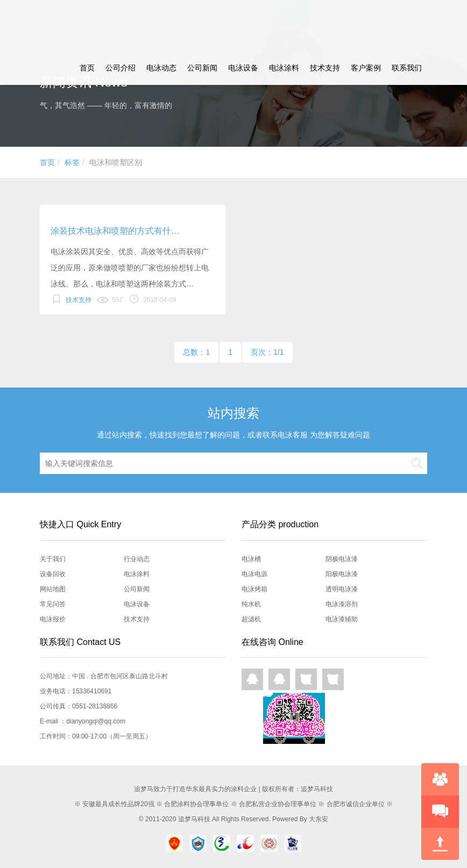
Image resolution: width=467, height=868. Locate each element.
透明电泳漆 (342, 589)
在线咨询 (440, 779)
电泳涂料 (284, 68)
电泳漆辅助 (342, 619)
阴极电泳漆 (342, 559)
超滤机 (251, 619)
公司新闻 (202, 68)
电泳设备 (243, 68)
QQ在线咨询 (252, 679)
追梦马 (67, 25)
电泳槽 (251, 559)
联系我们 (407, 68)
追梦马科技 (194, 819)
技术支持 (325, 68)
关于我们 (53, 559)
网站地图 (53, 589)
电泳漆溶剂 (342, 604)
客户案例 (366, 68)
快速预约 (440, 812)
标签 (72, 162)
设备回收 (53, 574)
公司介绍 (121, 68)
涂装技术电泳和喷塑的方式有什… (115, 231)
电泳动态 (161, 68)
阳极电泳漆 (342, 574)
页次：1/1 (267, 352)
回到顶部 (440, 844)
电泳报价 (53, 619)
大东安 (319, 819)
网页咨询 (306, 679)
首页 (87, 68)
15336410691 (92, 691)
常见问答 (53, 604)
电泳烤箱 (254, 589)
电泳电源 (254, 574)
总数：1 (196, 352)
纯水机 (251, 604)
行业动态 (137, 559)
